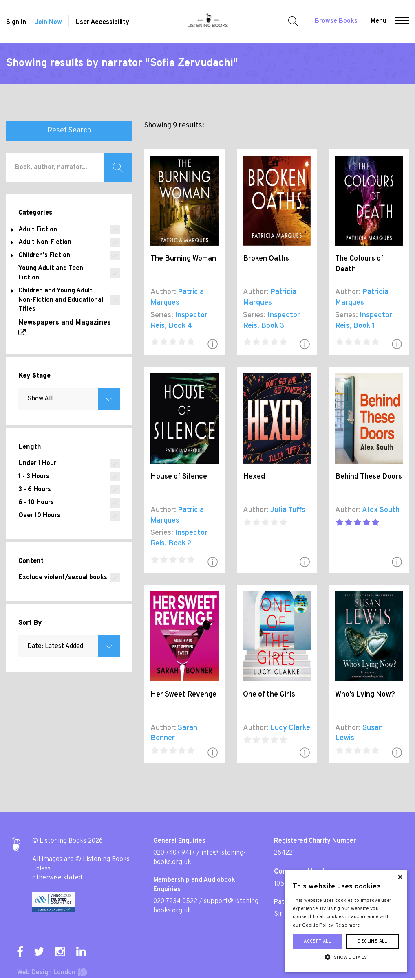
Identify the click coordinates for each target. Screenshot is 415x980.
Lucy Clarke (290, 728)
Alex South (381, 510)
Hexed (254, 477)
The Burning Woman (183, 259)
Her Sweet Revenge (183, 695)
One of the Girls (269, 695)
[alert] (346, 921)
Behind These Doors (369, 477)
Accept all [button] (317, 941)
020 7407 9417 (174, 853)
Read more (348, 925)
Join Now (48, 22)
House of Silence (179, 477)
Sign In (16, 22)
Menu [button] (379, 21)
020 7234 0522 (175, 901)
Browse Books (336, 21)
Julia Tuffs (288, 510)
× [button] (400, 878)
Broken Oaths (266, 259)
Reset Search (69, 131)
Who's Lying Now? (365, 695)
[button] (402, 22)
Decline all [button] (372, 941)
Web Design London (46, 973)
